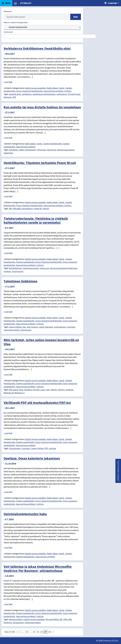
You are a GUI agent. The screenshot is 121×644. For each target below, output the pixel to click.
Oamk (62, 88)
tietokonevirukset (31, 268)
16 (41, 632)
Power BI (38, 209)
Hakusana (8, 11)
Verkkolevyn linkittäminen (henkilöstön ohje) (37, 48)
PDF (46, 448)
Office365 (17, 209)
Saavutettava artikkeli (53, 91)
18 (49, 632)
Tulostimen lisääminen (21, 281)
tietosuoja (41, 150)
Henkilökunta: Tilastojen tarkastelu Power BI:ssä (40, 163)
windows (69, 390)
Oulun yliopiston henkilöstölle (29, 91)
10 (27, 632)
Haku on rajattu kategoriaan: (16, 22)
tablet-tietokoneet (28, 150)
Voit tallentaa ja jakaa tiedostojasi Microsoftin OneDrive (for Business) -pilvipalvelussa (38, 569)
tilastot (46, 209)
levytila (36, 390)
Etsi (76, 17)
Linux (43, 390)
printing (52, 448)
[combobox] (50, 36)
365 (10, 209)
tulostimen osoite (11, 330)
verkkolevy (27, 94)
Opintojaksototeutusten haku (25, 514)
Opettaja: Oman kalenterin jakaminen (32, 458)
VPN (14, 97)
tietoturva (51, 150)
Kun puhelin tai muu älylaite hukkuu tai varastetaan (42, 107)
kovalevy (28, 390)
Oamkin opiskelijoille (25, 262)
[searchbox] (5, 36)
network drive (15, 94)
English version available (35, 88)
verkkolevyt (62, 94)
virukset (7, 271)
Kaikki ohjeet (52, 88)
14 (34, 632)
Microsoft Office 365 (54, 619)
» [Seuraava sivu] (53, 632)
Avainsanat (8, 32)
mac (24, 327)
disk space (13, 390)
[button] (118, 471)
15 (38, 632)
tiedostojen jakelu (33, 623)
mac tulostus (33, 327)
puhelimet (13, 150)
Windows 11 (20, 393)
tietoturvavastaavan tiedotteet (63, 268)
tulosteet (71, 327)
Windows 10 (9, 393)
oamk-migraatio (46, 327)
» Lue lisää (8, 82)
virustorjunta (18, 271)
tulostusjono (26, 330)
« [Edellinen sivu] (20, 632)
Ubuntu (61, 390)
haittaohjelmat (15, 268)
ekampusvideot (16, 619)
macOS (54, 390)
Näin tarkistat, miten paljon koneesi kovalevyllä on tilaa (41, 342)
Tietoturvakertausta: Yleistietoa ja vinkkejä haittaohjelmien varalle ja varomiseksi (36, 220)
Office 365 (67, 619)
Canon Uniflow (15, 327)
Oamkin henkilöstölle (53, 144)
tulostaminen (60, 327)
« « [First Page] (17, 632)
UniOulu (68, 91)
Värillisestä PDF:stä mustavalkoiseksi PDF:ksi (37, 403)
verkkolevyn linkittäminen (44, 94)
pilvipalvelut (27, 209)
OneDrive (8, 623)
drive (21, 390)
